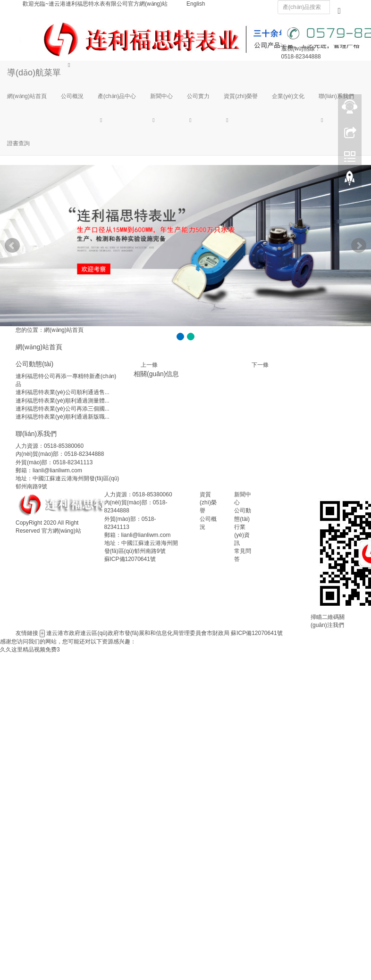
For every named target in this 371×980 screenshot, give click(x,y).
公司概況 (72, 96)
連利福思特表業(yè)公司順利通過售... (63, 392)
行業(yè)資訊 (242, 535)
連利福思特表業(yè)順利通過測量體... (63, 401)
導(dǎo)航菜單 (34, 73)
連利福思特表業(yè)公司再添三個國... (63, 409)
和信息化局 (164, 633)
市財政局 (218, 633)
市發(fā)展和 (135, 633)
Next (359, 246)
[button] (117, 120)
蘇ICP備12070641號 (130, 559)
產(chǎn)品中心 (117, 96)
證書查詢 (18, 143)
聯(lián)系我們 (336, 96)
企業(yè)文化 (288, 96)
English (196, 4)
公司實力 (198, 96)
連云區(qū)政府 (99, 633)
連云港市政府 (63, 633)
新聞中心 (161, 96)
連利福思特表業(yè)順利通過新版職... (63, 417)
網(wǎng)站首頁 (27, 96)
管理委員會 (193, 633)
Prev (12, 246)
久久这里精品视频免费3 (30, 650)
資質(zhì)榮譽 (241, 96)
